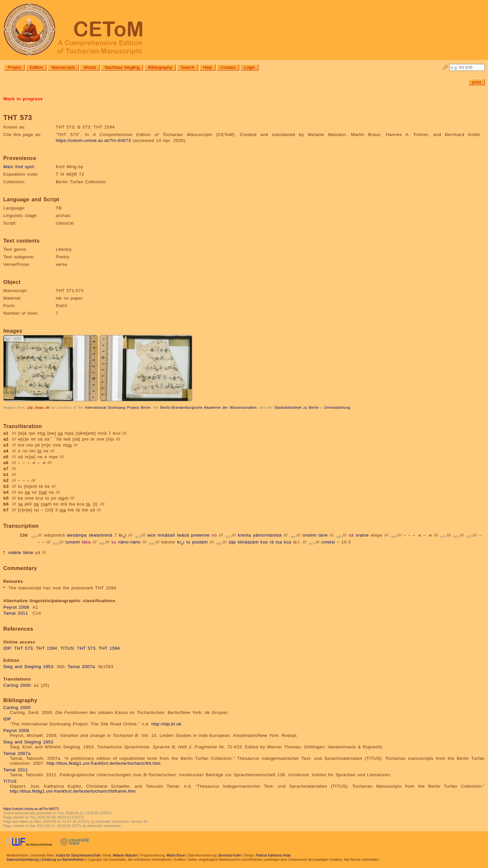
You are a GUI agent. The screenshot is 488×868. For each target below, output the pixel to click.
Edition (36, 67)
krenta (245, 535)
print (477, 82)
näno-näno (129, 542)
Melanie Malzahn (125, 855)
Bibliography (160, 67)
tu (188, 542)
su (114, 542)
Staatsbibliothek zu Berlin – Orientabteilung (312, 407)
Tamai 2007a (81, 666)
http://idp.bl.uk (166, 724)
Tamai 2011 (16, 613)
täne (323, 535)
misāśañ (166, 535)
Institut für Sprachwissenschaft (78, 855)
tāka (86, 542)
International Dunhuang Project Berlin (118, 407)
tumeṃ (72, 542)
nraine (362, 535)
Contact (228, 67)
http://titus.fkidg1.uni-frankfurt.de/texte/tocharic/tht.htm (103, 763)
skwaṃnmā (101, 535)
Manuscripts (63, 67)
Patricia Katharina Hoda (273, 855)
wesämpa (77, 535)
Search (188, 67)
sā (351, 535)
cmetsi (328, 542)
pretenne (201, 535)
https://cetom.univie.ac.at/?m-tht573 (93, 140)
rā (272, 542)
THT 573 (23, 648)
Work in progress (23, 99)
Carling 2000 (17, 685)
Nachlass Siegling (122, 67)
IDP (7, 648)
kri (123, 535)
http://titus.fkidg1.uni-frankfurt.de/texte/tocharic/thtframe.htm (73, 791)
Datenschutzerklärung (22, 859)
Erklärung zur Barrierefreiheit (63, 859)
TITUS (67, 648)
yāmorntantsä (267, 535)
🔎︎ (445, 67)
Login (249, 67)
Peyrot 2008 (16, 607)
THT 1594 (47, 648)
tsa (279, 542)
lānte (28, 552)
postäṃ (200, 542)
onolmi (310, 535)
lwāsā (183, 535)
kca (288, 542)
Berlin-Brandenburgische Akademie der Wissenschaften (209, 407)
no (214, 535)
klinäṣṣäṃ (248, 542)
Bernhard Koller (230, 855)
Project (14, 67)
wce (152, 535)
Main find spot (19, 167)
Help (207, 67)
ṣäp (232, 542)
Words (90, 67)
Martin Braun (176, 855)
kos (264, 542)
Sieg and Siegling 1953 (28, 666)
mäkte (15, 552)
